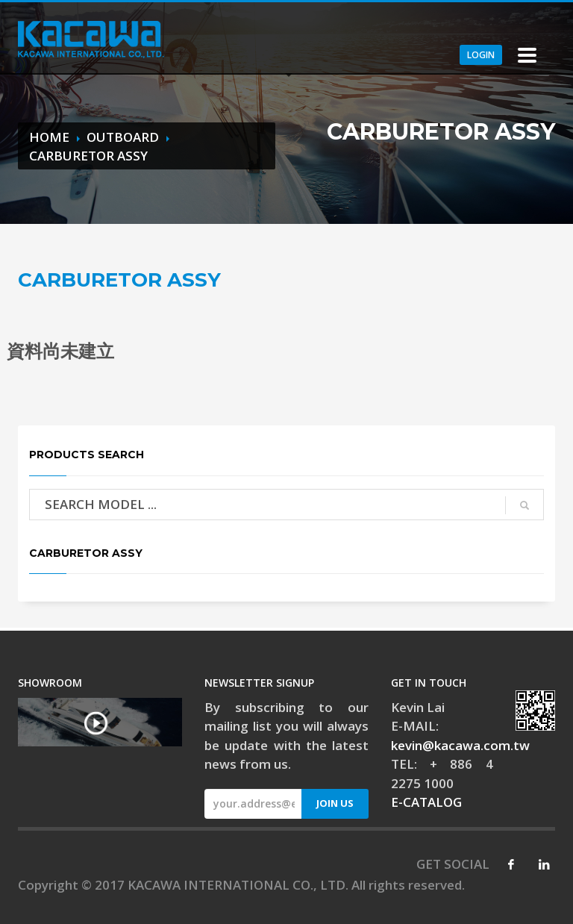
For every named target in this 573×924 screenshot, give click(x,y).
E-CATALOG (426, 802)
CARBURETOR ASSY (88, 156)
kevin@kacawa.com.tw (460, 745)
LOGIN (481, 55)
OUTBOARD (123, 137)
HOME (49, 137)
